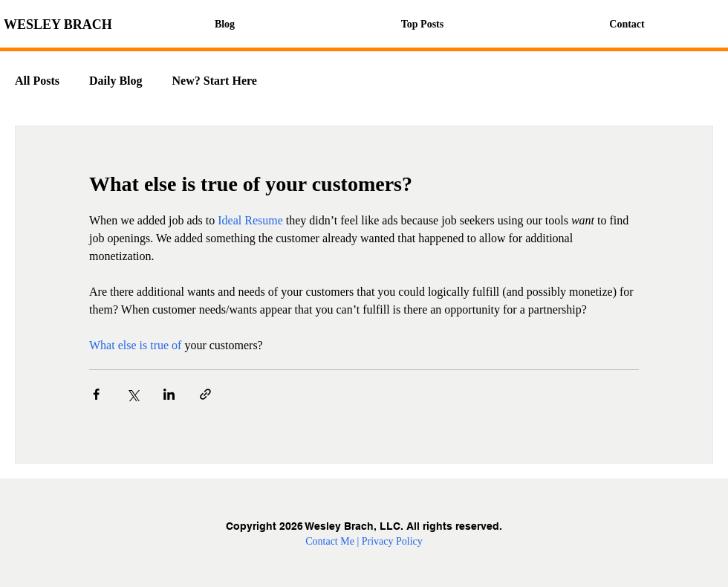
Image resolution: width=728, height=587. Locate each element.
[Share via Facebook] (96, 394)
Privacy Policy (392, 541)
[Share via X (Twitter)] (133, 394)
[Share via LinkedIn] (169, 394)
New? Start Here (215, 81)
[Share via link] (205, 394)
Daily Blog (116, 81)
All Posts (37, 81)
